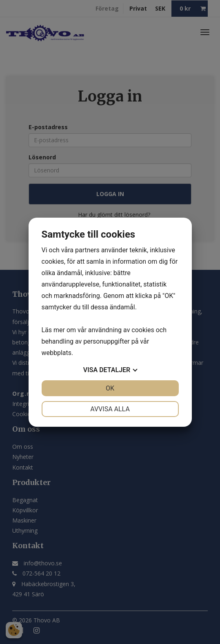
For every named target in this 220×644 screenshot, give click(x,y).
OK (110, 388)
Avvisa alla (110, 409)
